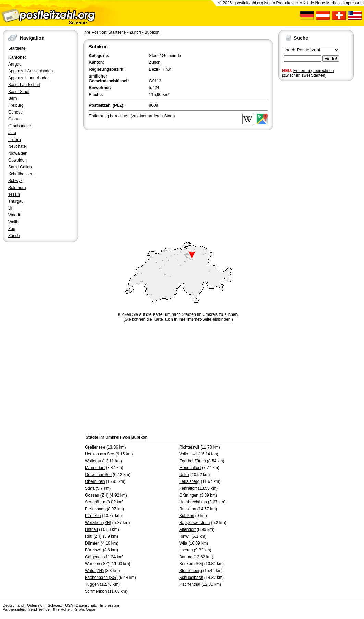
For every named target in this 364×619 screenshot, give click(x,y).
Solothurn (17, 188)
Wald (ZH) (94, 571)
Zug (12, 229)
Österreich (36, 605)
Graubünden (20, 126)
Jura (12, 133)
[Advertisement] (178, 183)
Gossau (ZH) (97, 495)
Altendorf (187, 529)
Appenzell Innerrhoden (29, 78)
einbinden (221, 319)
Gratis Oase (85, 609)
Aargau (15, 64)
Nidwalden (18, 153)
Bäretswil (93, 550)
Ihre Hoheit (62, 609)
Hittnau (92, 529)
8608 (154, 105)
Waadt (14, 215)
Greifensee (95, 447)
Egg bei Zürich (192, 461)
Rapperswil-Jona (195, 523)
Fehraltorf (188, 488)
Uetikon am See (100, 454)
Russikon (188, 509)
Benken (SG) (191, 564)
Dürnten (92, 543)
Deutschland (13, 605)
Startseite (17, 48)
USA (69, 605)
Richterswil (189, 447)
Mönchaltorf (190, 468)
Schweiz (55, 605)
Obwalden (17, 160)
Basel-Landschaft (24, 85)
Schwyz (15, 181)
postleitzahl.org (249, 3)
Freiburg (16, 105)
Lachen (186, 550)
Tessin (14, 194)
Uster (184, 475)
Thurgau (16, 201)
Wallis (14, 222)
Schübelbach (191, 578)
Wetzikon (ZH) (98, 523)
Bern (13, 98)
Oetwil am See (98, 475)
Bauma (186, 557)
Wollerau (93, 461)
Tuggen (92, 584)
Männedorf (95, 468)
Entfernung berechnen (314, 71)
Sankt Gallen (20, 167)
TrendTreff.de (38, 609)
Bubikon (152, 32)
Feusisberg (189, 481)
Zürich (14, 236)
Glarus (14, 119)
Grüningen (189, 495)
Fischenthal (190, 584)
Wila (183, 543)
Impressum (354, 3)
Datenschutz (86, 605)
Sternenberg (191, 571)
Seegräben (95, 502)
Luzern (15, 140)
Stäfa (90, 488)
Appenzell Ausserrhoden (31, 71)
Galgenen (94, 557)
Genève (15, 112)
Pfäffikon (93, 516)
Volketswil (188, 454)
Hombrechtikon (193, 502)
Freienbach (95, 509)
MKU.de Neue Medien (319, 3)
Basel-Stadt (19, 92)
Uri (11, 208)
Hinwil (185, 536)
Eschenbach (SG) (101, 578)
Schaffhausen (21, 174)
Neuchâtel (17, 146)
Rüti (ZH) (93, 536)
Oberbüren (95, 481)
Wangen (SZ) (97, 564)
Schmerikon (96, 591)
